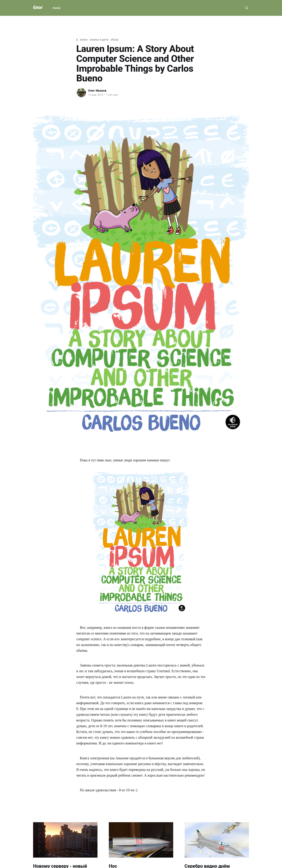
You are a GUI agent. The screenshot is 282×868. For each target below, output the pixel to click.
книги (84, 40)
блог (38, 7)
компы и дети (99, 40)
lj (77, 40)
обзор (114, 40)
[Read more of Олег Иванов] (81, 93)
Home (57, 8)
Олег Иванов (97, 91)
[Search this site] (247, 8)
